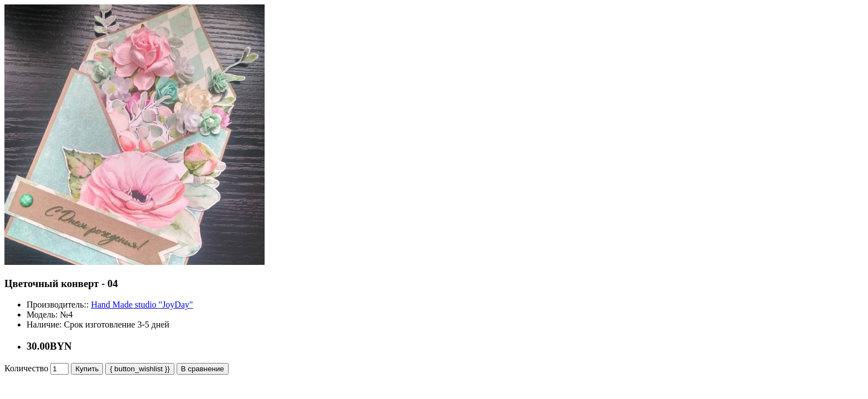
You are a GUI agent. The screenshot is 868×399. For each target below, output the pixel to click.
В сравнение (203, 369)
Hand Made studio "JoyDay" (142, 305)
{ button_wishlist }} (139, 369)
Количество (26, 368)
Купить (87, 369)
